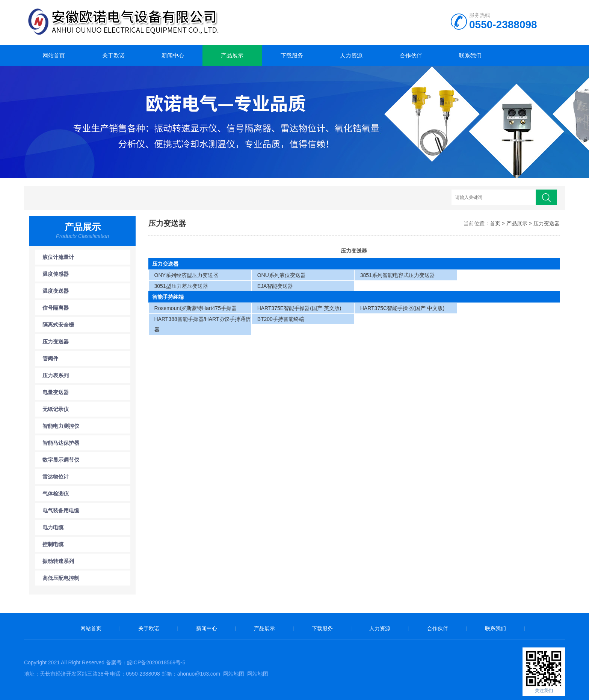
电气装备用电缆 (61, 510)
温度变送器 (56, 291)
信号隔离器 (56, 308)
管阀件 (50, 358)
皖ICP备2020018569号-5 (156, 662)
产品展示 (232, 55)
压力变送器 (56, 342)
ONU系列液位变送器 (282, 275)
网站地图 (234, 674)
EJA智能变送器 (275, 286)
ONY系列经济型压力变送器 (186, 275)
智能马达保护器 (61, 443)
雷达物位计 (56, 477)
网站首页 (54, 55)
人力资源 (351, 55)
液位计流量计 (58, 257)
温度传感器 (56, 274)
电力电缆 (53, 527)
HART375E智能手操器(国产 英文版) (299, 308)
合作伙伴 (411, 55)
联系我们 (470, 55)
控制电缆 (53, 544)
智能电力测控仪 (61, 426)
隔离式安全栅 (58, 325)
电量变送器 (56, 392)
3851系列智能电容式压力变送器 (398, 275)
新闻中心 (173, 55)
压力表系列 (56, 375)
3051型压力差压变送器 (181, 286)
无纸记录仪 (56, 409)
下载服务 (292, 55)
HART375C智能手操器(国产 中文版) (402, 308)
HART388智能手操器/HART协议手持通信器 (203, 324)
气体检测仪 (56, 494)
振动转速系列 (58, 561)
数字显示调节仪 (61, 460)
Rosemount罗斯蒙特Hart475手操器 (196, 308)
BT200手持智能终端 (281, 319)
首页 (495, 223)
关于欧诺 (113, 55)
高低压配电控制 (61, 578)
